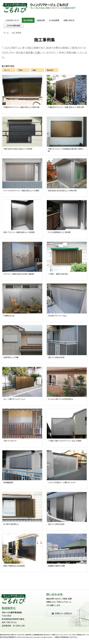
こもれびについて (12, 20)
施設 (34, 70)
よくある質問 (54, 20)
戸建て (20, 70)
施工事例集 (28, 20)
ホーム (6, 33)
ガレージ (6, 70)
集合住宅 (49, 70)
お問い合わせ (69, 20)
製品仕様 (41, 20)
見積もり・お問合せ (62, 613)
